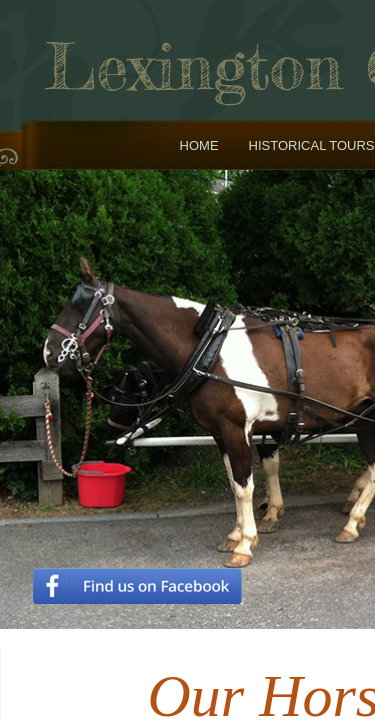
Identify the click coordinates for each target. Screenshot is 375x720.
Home (199, 145)
